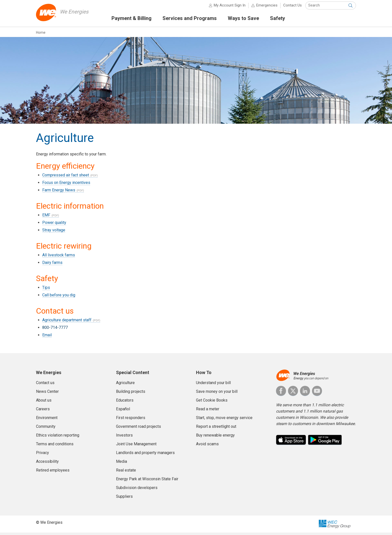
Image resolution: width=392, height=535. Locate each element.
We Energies (75, 14)
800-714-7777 (55, 330)
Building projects (131, 394)
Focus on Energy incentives (66, 185)
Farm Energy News (59, 192)
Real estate (126, 472)
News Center (47, 394)
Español (123, 411)
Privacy (42, 455)
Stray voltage (54, 232)
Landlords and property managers (145, 455)
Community (46, 429)
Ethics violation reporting (58, 437)
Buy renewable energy (215, 437)
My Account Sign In (230, 7)
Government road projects (138, 429)
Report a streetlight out (216, 429)
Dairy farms (52, 265)
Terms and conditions (55, 446)
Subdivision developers (137, 490)
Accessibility (47, 464)
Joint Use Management (136, 446)
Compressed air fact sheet (66, 177)
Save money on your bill (217, 394)
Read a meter (208, 411)
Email (47, 337)
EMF (46, 217)
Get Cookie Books (212, 402)
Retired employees (53, 472)
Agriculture (125, 385)
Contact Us (292, 7)
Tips (46, 290)
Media (121, 464)
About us (44, 402)
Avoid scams (207, 446)
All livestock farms (59, 257)
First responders (131, 420)
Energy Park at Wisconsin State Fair (147, 481)
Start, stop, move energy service (224, 420)
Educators (125, 402)
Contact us (45, 385)
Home (41, 35)
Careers (43, 411)
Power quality (54, 225)
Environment (47, 420)
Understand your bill (213, 385)
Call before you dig (59, 297)
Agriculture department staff (67, 322)
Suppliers (124, 499)
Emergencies (267, 7)
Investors (124, 437)
